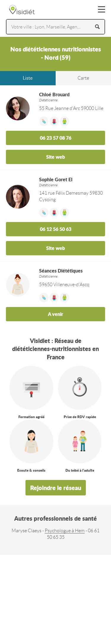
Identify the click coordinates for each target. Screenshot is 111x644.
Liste (28, 78)
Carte (83, 78)
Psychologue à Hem (65, 531)
